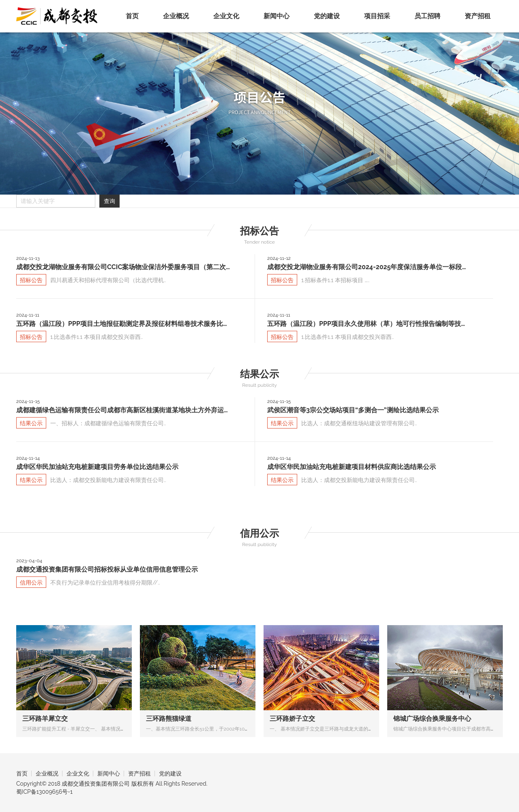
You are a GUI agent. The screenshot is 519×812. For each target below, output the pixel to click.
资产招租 (478, 16)
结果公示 (259, 374)
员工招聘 (427, 16)
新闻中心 (277, 16)
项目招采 (377, 16)
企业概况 (176, 16)
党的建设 (327, 16)
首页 (132, 16)
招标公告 (259, 231)
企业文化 (226, 16)
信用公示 (259, 533)
